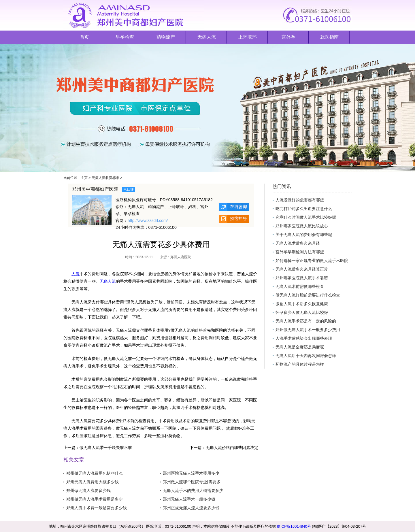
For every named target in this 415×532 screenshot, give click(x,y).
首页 (84, 37)
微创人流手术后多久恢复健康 (302, 304)
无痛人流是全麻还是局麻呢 (300, 347)
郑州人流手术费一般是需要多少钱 (97, 508)
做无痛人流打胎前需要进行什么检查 (308, 295)
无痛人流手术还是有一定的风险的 (306, 321)
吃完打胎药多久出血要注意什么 (304, 209)
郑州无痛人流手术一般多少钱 (189, 499)
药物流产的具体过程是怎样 (300, 364)
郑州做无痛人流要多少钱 (88, 491)
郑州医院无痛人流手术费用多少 (191, 473)
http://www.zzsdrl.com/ (148, 220)
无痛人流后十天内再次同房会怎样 (306, 356)
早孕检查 (125, 37)
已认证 (129, 190)
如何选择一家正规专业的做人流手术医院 (312, 261)
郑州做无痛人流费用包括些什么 (95, 473)
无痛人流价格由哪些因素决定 (232, 448)
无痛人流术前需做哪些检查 (300, 286)
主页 (84, 178)
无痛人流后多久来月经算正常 (302, 269)
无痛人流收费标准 (105, 178)
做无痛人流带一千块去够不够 (106, 448)
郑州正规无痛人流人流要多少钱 (191, 508)
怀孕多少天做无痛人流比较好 (302, 312)
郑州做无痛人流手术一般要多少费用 (308, 330)
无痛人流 (207, 37)
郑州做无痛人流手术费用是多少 (95, 499)
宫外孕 (288, 37)
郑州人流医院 (181, 257)
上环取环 (248, 37)
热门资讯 (282, 186)
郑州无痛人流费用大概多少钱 (93, 482)
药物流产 (166, 37)
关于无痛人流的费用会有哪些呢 (304, 235)
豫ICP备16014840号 (294, 526)
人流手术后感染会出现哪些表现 (304, 338)
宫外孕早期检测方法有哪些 (300, 252)
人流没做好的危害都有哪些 (300, 200)
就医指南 (329, 37)
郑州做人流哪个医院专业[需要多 (192, 482)
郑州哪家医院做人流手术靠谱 (302, 278)
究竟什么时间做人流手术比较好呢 (306, 217)
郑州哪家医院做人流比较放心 (302, 226)
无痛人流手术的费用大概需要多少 (193, 491)
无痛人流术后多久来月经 (298, 243)
